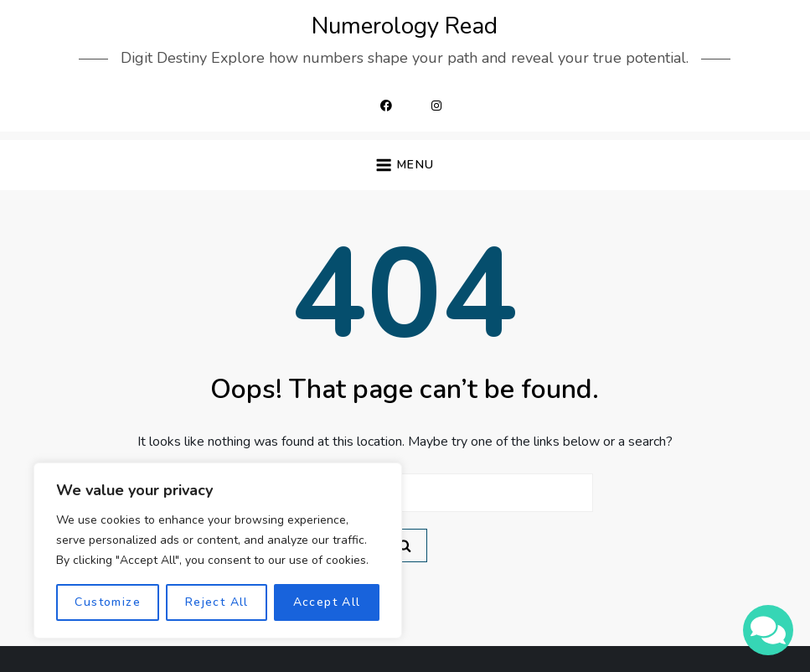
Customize (108, 602)
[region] (218, 551)
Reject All (217, 602)
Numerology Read (405, 26)
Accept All (327, 602)
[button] (405, 165)
